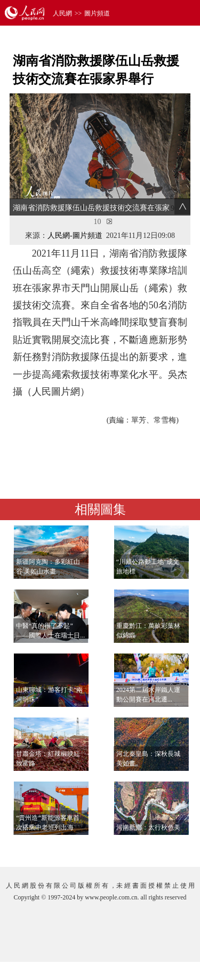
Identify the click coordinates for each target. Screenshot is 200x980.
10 (98, 222)
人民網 (62, 13)
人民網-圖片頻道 (75, 236)
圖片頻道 (97, 13)
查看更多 (161, 848)
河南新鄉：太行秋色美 (148, 827)
